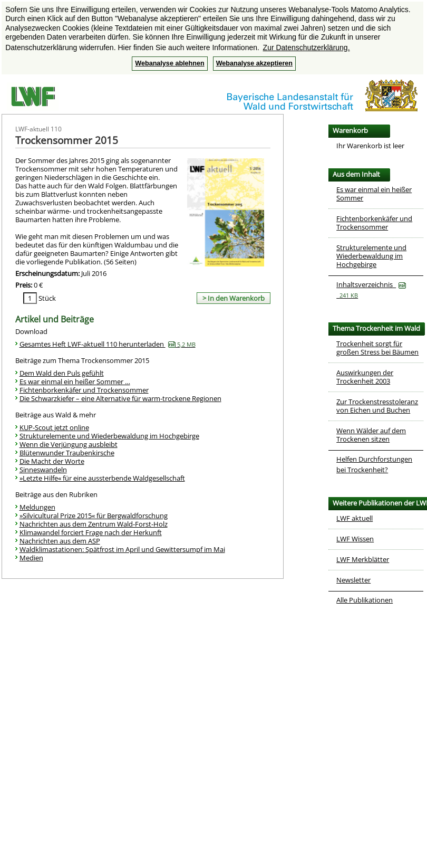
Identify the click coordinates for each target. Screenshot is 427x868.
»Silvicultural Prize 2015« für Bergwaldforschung (94, 516)
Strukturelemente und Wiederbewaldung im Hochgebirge (109, 436)
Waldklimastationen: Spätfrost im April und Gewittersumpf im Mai (122, 549)
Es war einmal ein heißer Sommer (374, 194)
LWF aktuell (355, 518)
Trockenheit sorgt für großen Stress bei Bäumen (377, 348)
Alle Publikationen (365, 600)
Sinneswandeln (43, 470)
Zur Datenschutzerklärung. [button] (307, 47)
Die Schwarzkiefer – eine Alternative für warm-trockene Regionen (120, 398)
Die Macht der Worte (52, 461)
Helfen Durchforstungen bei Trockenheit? (374, 464)
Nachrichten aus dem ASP (60, 541)
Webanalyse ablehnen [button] (169, 63)
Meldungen (37, 507)
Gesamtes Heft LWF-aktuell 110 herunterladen (108, 344)
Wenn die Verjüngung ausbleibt (69, 444)
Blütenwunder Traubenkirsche (67, 453)
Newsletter (353, 580)
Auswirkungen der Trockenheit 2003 (365, 377)
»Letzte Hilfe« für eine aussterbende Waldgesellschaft (102, 478)
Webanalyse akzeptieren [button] (254, 63)
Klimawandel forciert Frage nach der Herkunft (91, 532)
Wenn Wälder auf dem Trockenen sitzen (371, 435)
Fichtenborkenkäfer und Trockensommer (84, 390)
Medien (31, 558)
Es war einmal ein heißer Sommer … (75, 381)
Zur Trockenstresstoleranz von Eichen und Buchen (377, 406)
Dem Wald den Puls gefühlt (62, 373)
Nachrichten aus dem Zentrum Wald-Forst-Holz (94, 524)
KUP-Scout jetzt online (54, 427)
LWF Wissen (355, 539)
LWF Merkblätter (363, 559)
